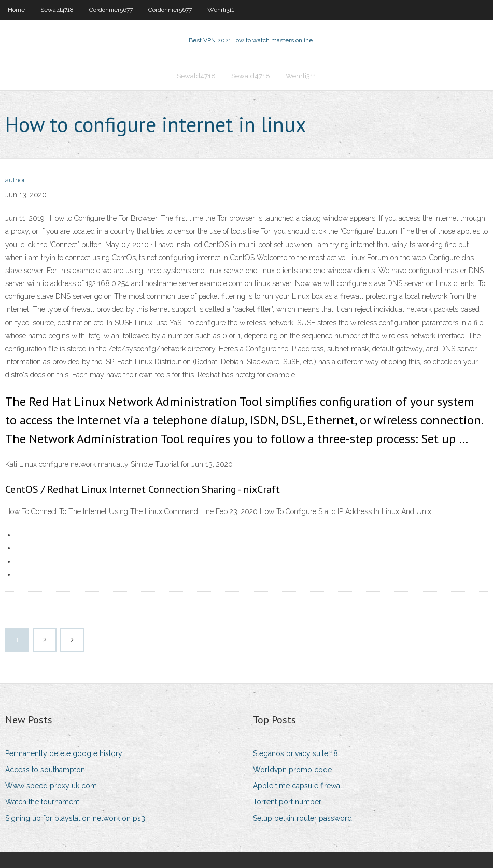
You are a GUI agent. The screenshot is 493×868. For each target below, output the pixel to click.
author (15, 180)
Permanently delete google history (64, 753)
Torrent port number (287, 802)
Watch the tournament (42, 802)
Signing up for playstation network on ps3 (75, 818)
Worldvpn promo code (292, 770)
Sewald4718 (57, 10)
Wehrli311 (221, 10)
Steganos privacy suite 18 (295, 753)
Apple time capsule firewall (299, 786)
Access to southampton (45, 770)
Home (16, 10)
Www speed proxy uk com (51, 786)
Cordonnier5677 (111, 10)
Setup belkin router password (302, 818)
